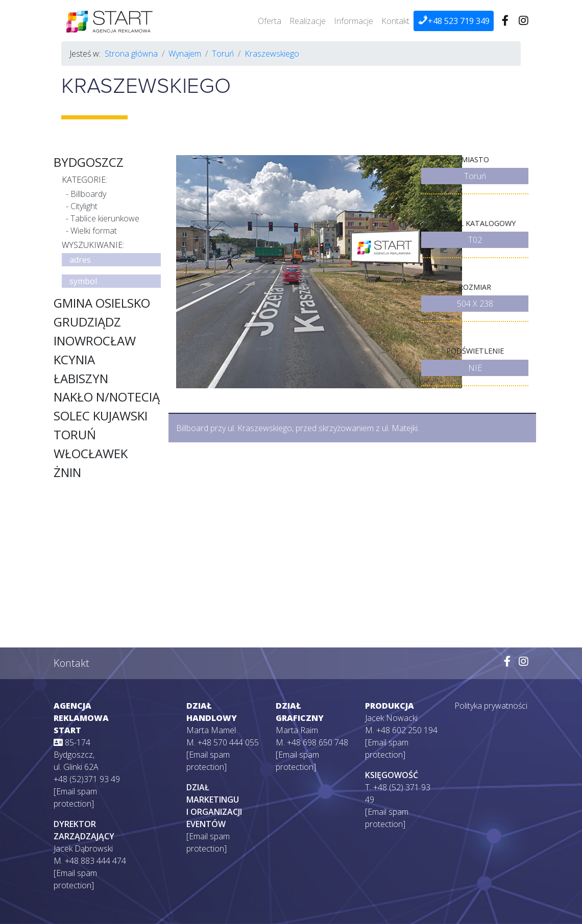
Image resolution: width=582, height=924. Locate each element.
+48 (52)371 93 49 (87, 779)
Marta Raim (297, 730)
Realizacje (308, 21)
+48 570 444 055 (228, 742)
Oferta (270, 21)
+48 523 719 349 (454, 21)
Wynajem (185, 54)
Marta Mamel (211, 730)
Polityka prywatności (491, 706)
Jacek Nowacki (391, 718)
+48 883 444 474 (95, 861)
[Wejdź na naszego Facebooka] (505, 21)
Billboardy (88, 194)
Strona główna (131, 54)
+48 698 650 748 (318, 742)
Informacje (354, 21)
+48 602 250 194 (407, 730)
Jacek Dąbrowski (83, 848)
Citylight (84, 206)
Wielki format (94, 231)
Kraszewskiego (272, 54)
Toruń (223, 54)
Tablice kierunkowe (105, 218)
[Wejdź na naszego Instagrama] (524, 21)
